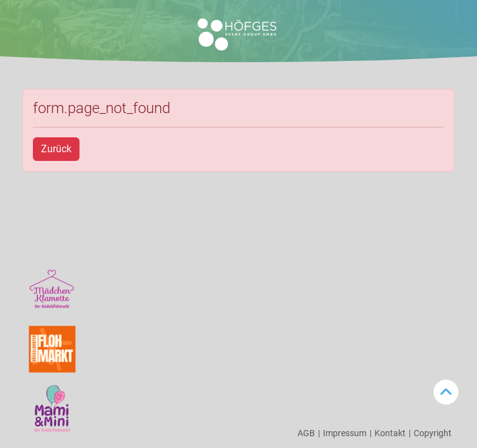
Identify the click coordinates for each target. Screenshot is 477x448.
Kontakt (393, 433)
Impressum (347, 433)
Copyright (433, 433)
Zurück (56, 149)
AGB (309, 433)
